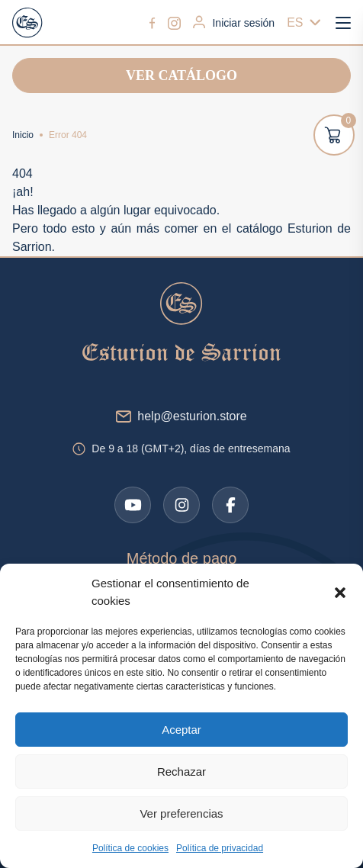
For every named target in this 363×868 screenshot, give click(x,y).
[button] (340, 593)
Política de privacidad (220, 848)
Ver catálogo (181, 76)
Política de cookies (130, 848)
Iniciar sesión (234, 22)
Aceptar (181, 730)
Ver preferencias (181, 813)
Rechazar (181, 772)
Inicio (23, 135)
